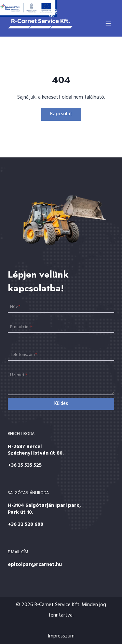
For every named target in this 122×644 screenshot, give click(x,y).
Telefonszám (24, 355)
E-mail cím (21, 327)
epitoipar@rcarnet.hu (35, 565)
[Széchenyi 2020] (28, 8)
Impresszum (61, 636)
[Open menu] (108, 23)
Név (15, 307)
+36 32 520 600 (26, 524)
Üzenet (19, 375)
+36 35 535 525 (25, 465)
